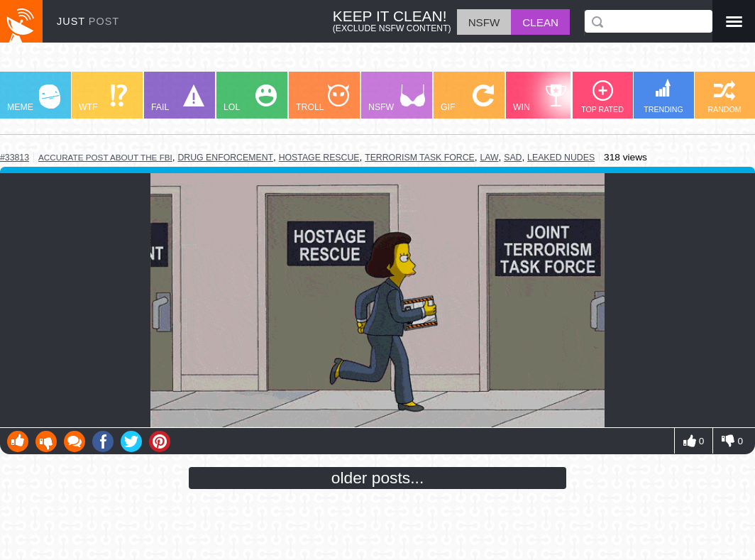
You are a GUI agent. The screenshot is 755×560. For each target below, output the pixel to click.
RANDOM (724, 97)
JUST (88, 21)
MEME (34, 98)
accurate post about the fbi (105, 157)
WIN (540, 98)
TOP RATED (602, 97)
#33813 (15, 158)
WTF (103, 98)
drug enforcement (225, 158)
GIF (467, 98)
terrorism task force (420, 158)
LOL (250, 98)
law (489, 158)
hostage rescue (319, 158)
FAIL (178, 98)
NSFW (397, 98)
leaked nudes (561, 158)
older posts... (378, 478)
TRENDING (663, 96)
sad (513, 158)
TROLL (323, 98)
